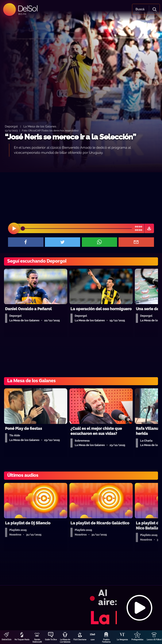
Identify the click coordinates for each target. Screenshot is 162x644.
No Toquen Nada (22, 640)
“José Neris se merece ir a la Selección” (70, 137)
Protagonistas (137, 640)
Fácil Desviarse (80, 640)
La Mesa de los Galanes (40, 126)
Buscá (140, 9)
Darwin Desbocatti (37, 641)
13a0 (93, 640)
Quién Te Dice (51, 640)
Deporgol (11, 126)
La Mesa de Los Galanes (65, 641)
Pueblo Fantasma (106, 641)
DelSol (28, 8)
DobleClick (7, 640)
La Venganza (122, 640)
